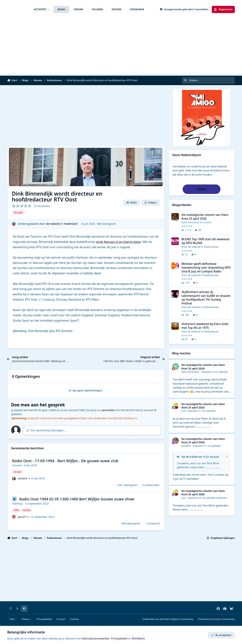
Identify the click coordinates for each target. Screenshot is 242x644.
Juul (184, 411)
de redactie (53, 224)
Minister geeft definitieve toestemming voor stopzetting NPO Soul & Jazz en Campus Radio (206, 268)
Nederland (71, 224)
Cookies (74, 619)
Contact (61, 619)
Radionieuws (211, 247)
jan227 (22, 517)
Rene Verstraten (190, 372)
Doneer (202, 189)
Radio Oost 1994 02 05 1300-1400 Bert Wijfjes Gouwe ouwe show (77, 499)
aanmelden (108, 410)
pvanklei (186, 446)
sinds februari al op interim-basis (119, 242)
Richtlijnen (138, 638)
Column (207, 222)
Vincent (17, 465)
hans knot (194, 222)
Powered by (216, 619)
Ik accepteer (221, 635)
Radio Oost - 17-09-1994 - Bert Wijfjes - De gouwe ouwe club (65, 461)
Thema (27, 619)
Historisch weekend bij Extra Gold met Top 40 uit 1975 (205, 326)
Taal (13, 619)
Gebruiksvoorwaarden (96, 638)
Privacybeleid (44, 619)
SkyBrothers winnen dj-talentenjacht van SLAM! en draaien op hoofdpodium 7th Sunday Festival (206, 298)
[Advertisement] (121, 47)
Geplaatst (215, 372)
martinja (17, 504)
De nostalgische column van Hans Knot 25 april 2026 (205, 217)
